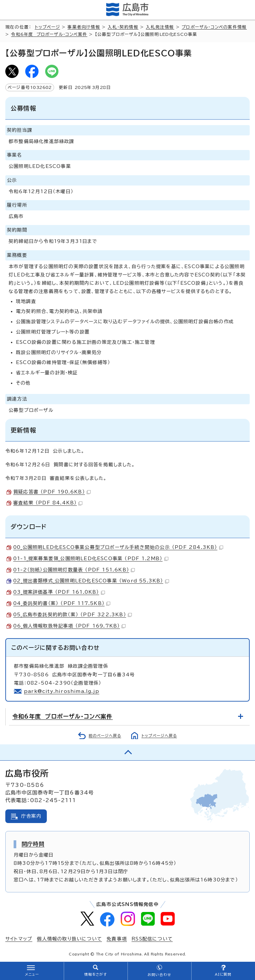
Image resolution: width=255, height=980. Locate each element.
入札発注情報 (160, 27)
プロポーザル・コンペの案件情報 (214, 27)
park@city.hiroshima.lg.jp (62, 691)
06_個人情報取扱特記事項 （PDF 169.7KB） (69, 626)
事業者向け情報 (84, 27)
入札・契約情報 (123, 27)
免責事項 (117, 939)
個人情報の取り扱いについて (69, 939)
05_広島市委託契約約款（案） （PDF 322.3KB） (73, 615)
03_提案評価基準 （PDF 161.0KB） (59, 592)
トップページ (47, 27)
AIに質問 (223, 974)
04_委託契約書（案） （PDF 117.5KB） (62, 603)
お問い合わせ (159, 975)
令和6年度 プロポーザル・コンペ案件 (49, 34)
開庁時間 (33, 844)
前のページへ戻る (105, 736)
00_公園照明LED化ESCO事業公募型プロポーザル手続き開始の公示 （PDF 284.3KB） (118, 547)
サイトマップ (19, 939)
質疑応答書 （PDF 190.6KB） (52, 492)
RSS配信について (152, 939)
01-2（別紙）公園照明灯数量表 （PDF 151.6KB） (74, 570)
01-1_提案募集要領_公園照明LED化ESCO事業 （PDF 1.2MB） (91, 559)
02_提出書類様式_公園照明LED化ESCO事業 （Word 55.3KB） (91, 581)
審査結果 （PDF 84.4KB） (48, 503)
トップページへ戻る (159, 736)
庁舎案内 (31, 816)
